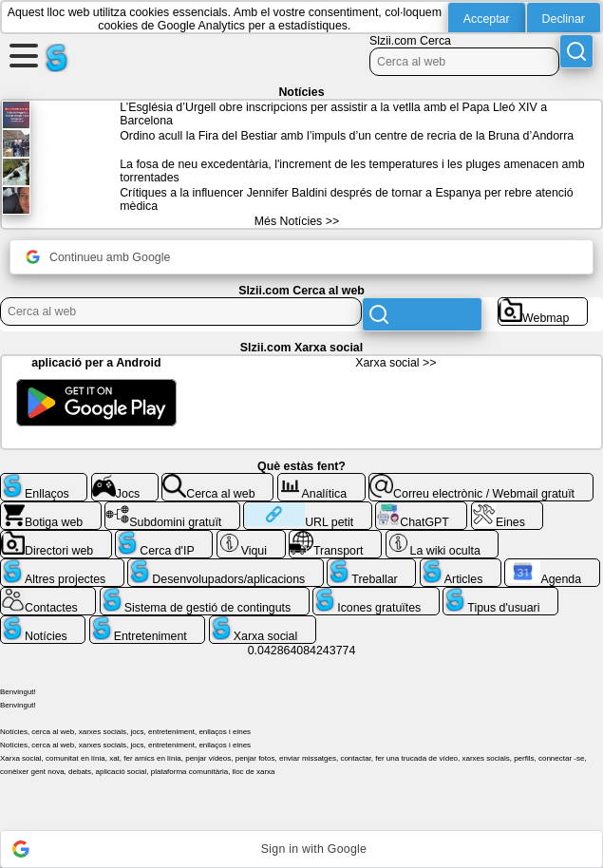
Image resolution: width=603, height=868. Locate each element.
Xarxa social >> (396, 363)
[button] (301, 849)
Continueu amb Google (98, 257)
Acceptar (487, 19)
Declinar (564, 19)
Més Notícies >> (297, 221)
